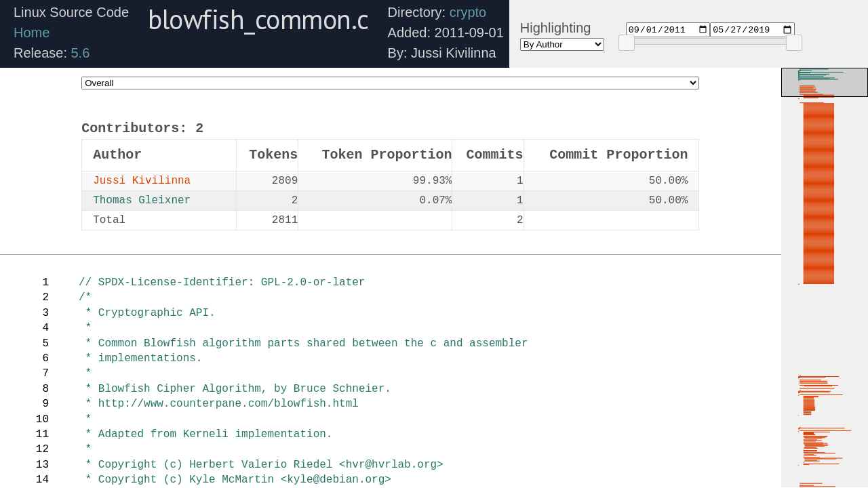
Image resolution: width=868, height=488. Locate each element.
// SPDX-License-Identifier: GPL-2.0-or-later (222, 283)
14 (42, 480)
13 (42, 465)
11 (42, 434)
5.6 (81, 53)
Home (32, 33)
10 (42, 420)
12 (42, 449)
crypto (468, 12)
